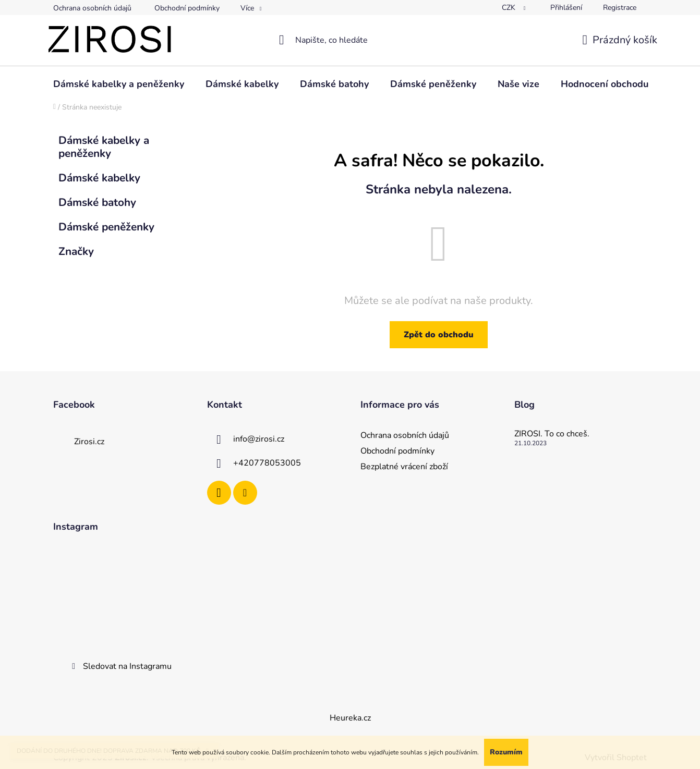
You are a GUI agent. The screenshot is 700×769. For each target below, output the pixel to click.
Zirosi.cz (89, 442)
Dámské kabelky (101, 178)
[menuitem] (119, 84)
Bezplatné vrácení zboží (404, 467)
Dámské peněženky (108, 227)
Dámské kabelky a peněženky (104, 147)
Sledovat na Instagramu (127, 666)
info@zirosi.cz (259, 439)
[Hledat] (350, 40)
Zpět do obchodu (439, 335)
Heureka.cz (350, 718)
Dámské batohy (99, 202)
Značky (76, 251)
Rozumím (506, 752)
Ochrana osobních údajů (92, 8)
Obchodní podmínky (187, 8)
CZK (510, 8)
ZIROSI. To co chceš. (552, 434)
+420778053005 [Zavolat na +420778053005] (267, 463)
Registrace (620, 8)
